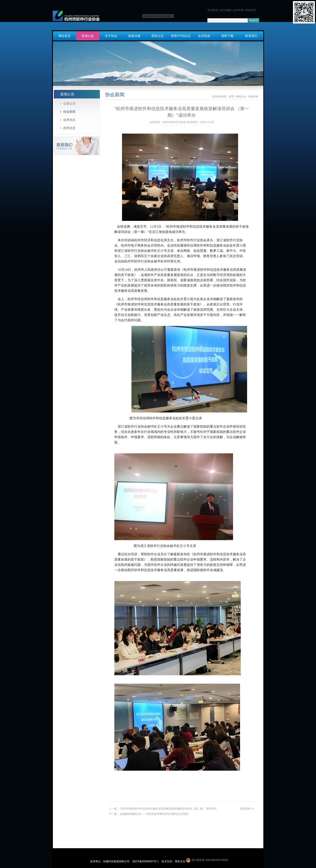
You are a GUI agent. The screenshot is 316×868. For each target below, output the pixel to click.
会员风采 (204, 36)
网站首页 (65, 36)
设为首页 (213, 10)
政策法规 (134, 36)
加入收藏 (225, 10)
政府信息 (69, 128)
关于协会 (111, 36)
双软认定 (158, 36)
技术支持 (167, 861)
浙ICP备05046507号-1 (146, 861)
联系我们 (251, 36)
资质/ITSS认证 (181, 36)
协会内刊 (251, 10)
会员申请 (238, 10)
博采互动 (180, 861)
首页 (231, 96)
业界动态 (69, 120)
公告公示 (69, 104)
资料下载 (227, 36)
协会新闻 (69, 112)
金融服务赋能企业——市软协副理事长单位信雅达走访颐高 (154, 814)
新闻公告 (88, 36)
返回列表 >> (247, 809)
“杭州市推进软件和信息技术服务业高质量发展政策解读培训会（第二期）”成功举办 (168, 809)
